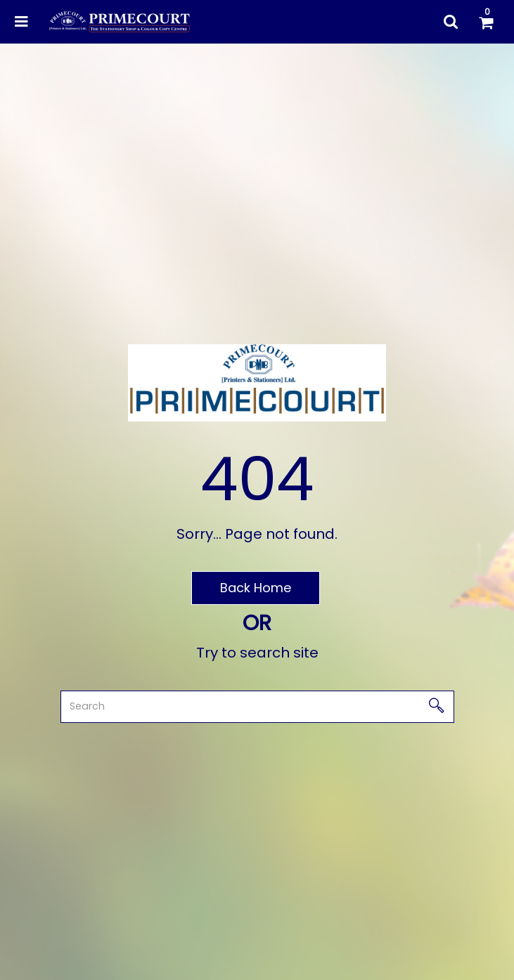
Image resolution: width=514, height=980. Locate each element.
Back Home (256, 588)
